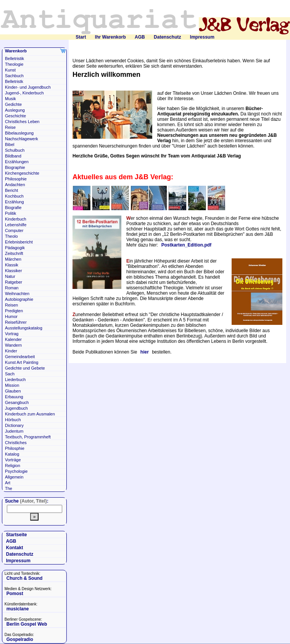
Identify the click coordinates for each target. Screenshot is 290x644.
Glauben (13, 391)
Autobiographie (19, 299)
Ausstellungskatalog (24, 328)
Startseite (17, 535)
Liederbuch (15, 380)
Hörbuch (13, 420)
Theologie (14, 64)
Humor (11, 316)
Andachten (15, 185)
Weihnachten (17, 294)
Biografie (13, 208)
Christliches (16, 443)
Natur (10, 276)
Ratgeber (14, 282)
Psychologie (16, 471)
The (9, 488)
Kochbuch (14, 196)
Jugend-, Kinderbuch (24, 93)
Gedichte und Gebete (25, 368)
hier (145, 352)
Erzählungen (17, 162)
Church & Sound (25, 578)
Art (8, 483)
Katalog (12, 454)
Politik (10, 213)
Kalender (13, 339)
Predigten (14, 311)
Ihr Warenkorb (110, 37)
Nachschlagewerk (22, 139)
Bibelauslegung (19, 133)
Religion (13, 466)
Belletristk (14, 81)
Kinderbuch (16, 219)
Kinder (11, 351)
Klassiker (14, 271)
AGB (140, 37)
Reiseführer (16, 322)
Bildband (13, 156)
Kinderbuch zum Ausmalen (30, 414)
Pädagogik (15, 248)
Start (81, 37)
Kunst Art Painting (22, 362)
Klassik (12, 265)
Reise (10, 127)
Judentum (14, 431)
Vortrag (12, 334)
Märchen (13, 259)
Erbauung (14, 397)
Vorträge (13, 460)
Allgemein (14, 477)
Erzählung (14, 202)
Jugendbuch (16, 408)
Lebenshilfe (16, 225)
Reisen (11, 305)
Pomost (15, 594)
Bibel (10, 144)
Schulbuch (15, 150)
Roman (12, 288)
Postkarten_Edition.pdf (186, 245)
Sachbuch (14, 76)
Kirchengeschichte (22, 173)
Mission (12, 385)
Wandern (13, 345)
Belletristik (14, 58)
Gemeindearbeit (20, 357)
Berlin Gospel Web (27, 624)
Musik (10, 99)
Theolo (11, 236)
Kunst (10, 70)
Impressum (202, 37)
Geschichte (15, 116)
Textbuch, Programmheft (28, 437)
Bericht (11, 190)
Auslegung (15, 110)
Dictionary (14, 425)
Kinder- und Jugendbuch (28, 87)
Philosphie (15, 448)
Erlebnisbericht (19, 242)
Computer (14, 230)
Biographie (15, 167)
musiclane (18, 609)
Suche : (27, 501)
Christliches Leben (22, 122)
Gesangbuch (17, 402)
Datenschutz (167, 37)
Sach (10, 374)
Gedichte (13, 104)
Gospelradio (20, 639)
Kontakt (15, 548)
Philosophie (16, 179)
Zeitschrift (14, 253)
